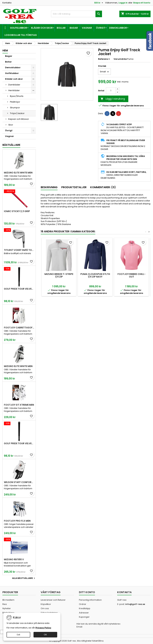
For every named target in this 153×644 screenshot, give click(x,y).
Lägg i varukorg (113, 99)
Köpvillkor (46, 604)
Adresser (84, 613)
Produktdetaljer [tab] (74, 187)
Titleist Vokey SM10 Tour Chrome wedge (19, 250)
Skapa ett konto (142, 3)
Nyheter (7, 608)
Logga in (123, 3)
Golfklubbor (18, 28)
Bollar (61, 28)
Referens (103, 59)
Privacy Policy (43, 628)
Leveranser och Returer (53, 600)
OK (45, 635)
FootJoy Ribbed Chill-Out (132, 275)
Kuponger (84, 617)
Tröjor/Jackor (17, 113)
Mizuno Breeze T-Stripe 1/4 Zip (59, 275)
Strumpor (15, 108)
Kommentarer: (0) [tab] (103, 187)
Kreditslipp (85, 608)
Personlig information (90, 600)
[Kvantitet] (111, 91)
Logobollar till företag (21, 35)
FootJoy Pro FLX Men (17, 521)
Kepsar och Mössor (19, 119)
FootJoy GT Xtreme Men (19, 405)
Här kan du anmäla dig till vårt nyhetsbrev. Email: (99, 625)
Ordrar (83, 604)
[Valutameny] (99, 3)
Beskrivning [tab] (49, 187)
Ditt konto (87, 592)
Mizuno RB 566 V (14, 559)
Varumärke (120, 59)
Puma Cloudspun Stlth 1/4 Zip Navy (95, 275)
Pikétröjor (15, 102)
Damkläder (14, 85)
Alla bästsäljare (24, 578)
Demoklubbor (118, 28)
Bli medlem (8, 600)
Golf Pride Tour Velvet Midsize (19, 443)
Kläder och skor (42, 28)
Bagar (74, 28)
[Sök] (76, 14)
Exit (18, 635)
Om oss (45, 608)
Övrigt (101, 28)
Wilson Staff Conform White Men (19, 482)
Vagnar (87, 28)
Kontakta (7, 3)
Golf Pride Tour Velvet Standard (19, 289)
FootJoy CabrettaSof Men (19, 328)
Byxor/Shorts (17, 96)
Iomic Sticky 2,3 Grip (17, 211)
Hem (5, 50)
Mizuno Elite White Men (18, 173)
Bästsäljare (11, 145)
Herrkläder (14, 90)
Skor (11, 125)
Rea (5, 604)
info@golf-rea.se (135, 604)
